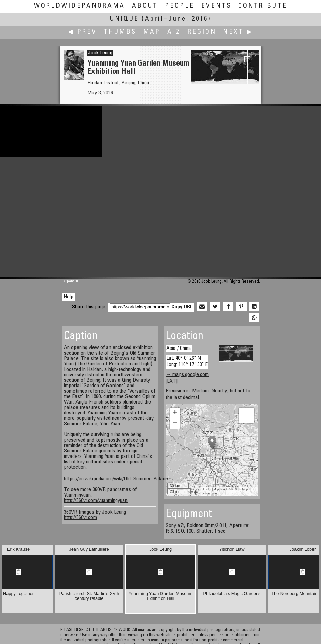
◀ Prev (82, 32)
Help (69, 297)
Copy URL (182, 307)
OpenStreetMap (238, 489)
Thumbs (120, 32)
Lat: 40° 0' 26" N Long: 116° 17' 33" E (187, 362)
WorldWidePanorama (80, 6)
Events (216, 6)
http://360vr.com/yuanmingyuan (96, 501)
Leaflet (207, 489)
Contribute (263, 6)
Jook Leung (100, 53)
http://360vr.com (80, 518)
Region (202, 32)
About (145, 6)
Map (152, 32)
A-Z (174, 32)
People (180, 6)
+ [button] (175, 413)
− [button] (175, 424)
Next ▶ (238, 32)
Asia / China (179, 348)
